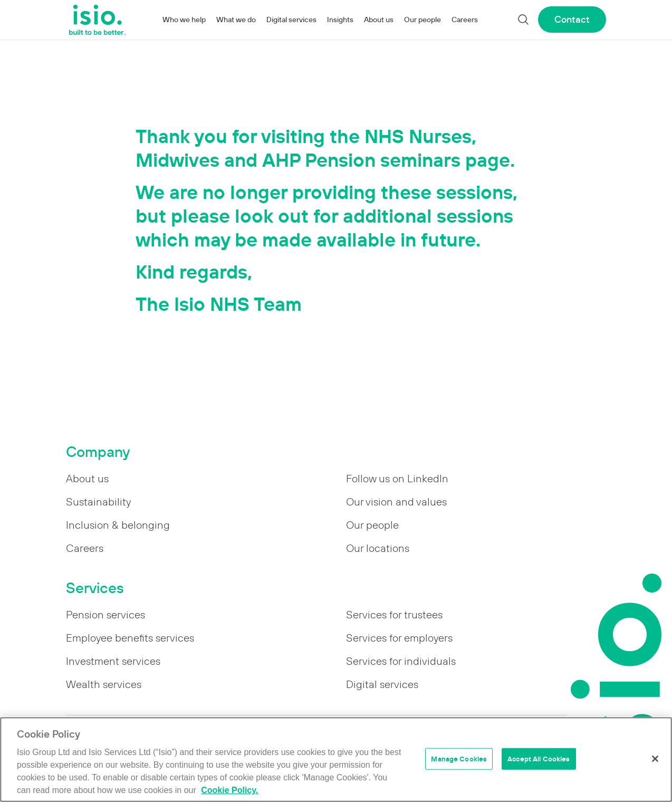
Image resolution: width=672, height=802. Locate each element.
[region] (336, 760)
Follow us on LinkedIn (397, 479)
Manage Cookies (459, 758)
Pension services (105, 615)
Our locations (378, 548)
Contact (572, 19)
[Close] (655, 759)
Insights (340, 20)
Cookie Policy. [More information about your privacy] (229, 790)
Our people (423, 20)
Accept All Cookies (539, 758)
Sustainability (98, 502)
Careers (465, 20)
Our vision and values (396, 502)
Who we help (184, 20)
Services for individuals (401, 661)
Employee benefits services (130, 638)
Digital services (291, 20)
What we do (236, 20)
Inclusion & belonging (118, 525)
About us (379, 20)
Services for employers (399, 638)
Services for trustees (394, 615)
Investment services (113, 661)
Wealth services (104, 684)
